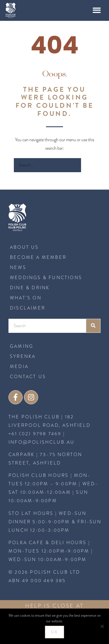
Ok (54, 632)
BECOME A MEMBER (38, 257)
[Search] (88, 165)
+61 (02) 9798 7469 (35, 434)
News (18, 267)
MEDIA (19, 366)
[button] (97, 11)
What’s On (26, 298)
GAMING (22, 346)
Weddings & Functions (46, 278)
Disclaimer (28, 308)
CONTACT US (28, 377)
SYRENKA (23, 356)
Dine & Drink (30, 288)
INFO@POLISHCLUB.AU (42, 442)
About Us (24, 247)
